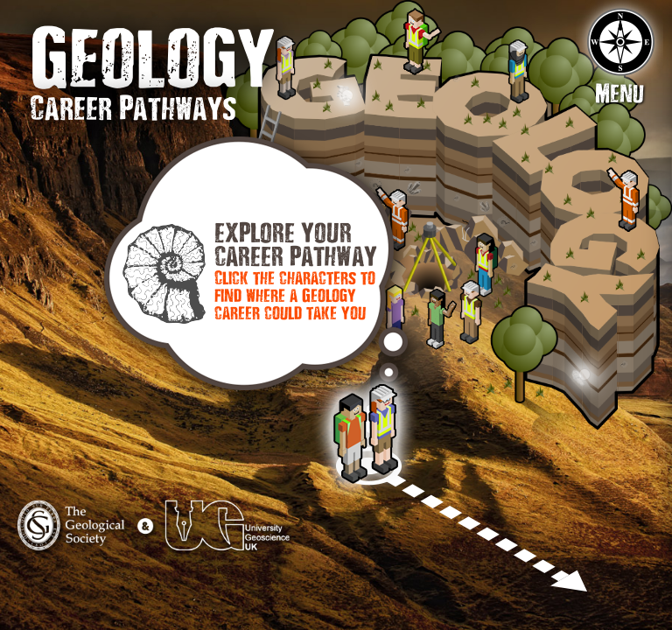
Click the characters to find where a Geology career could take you (295, 297)
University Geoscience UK (225, 535)
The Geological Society (87, 535)
